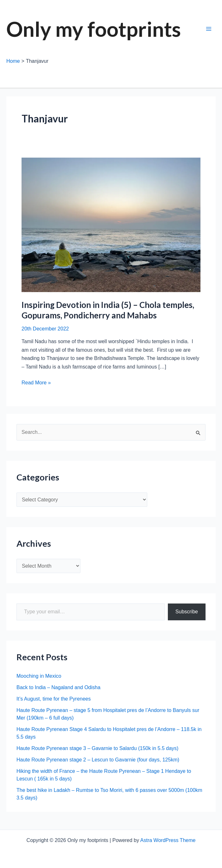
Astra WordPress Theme (168, 840)
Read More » (36, 383)
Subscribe (187, 612)
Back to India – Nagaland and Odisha (58, 687)
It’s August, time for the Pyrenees (54, 699)
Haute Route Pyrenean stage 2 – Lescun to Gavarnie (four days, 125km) (98, 760)
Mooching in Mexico (39, 676)
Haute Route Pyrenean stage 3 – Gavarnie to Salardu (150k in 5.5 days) (97, 748)
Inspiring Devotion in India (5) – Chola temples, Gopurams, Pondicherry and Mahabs (108, 310)
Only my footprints (94, 29)
